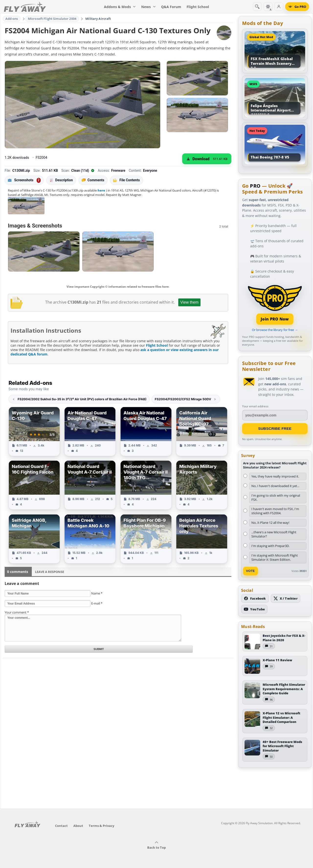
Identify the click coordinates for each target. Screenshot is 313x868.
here (101, 190)
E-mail (97, 603)
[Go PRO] (297, 7)
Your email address (255, 406)
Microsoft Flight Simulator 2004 (52, 19)
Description (61, 180)
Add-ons (12, 19)
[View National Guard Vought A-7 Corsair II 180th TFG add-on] (146, 485)
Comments (93, 180)
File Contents (127, 180)
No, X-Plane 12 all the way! (270, 523)
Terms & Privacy (101, 826)
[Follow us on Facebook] (255, 598)
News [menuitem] (149, 7)
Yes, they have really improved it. (275, 476)
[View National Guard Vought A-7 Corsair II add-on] (90, 485)
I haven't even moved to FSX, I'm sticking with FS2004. (275, 511)
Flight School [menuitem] (198, 7)
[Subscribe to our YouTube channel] (254, 609)
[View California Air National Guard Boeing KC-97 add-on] (202, 431)
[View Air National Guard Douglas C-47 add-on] (90, 431)
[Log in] (279, 7)
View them (189, 302)
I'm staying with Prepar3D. (270, 546)
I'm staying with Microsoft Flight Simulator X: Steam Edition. (275, 557)
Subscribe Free (275, 428)
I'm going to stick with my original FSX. (276, 497)
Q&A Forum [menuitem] (171, 7)
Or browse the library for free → (275, 330)
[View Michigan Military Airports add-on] (202, 485)
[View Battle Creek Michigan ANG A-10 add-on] (90, 539)
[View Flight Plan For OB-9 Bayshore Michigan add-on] (146, 539)
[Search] (257, 7)
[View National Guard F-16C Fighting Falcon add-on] (34, 485)
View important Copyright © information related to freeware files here (118, 287)
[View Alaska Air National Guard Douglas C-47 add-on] (146, 431)
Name (97, 593)
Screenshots (24, 180)
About (78, 826)
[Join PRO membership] (275, 304)
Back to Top (156, 845)
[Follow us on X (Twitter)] (285, 598)
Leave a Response (50, 572)
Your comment (17, 612)
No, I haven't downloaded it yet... (275, 486)
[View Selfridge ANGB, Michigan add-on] (34, 539)
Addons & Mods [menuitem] (120, 7)
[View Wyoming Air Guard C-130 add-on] (34, 431)
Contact (61, 826)
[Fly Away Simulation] (25, 7)
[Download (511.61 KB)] (207, 159)
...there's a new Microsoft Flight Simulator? (274, 534)
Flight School (157, 345)
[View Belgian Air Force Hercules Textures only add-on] (202, 539)
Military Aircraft (98, 19)
